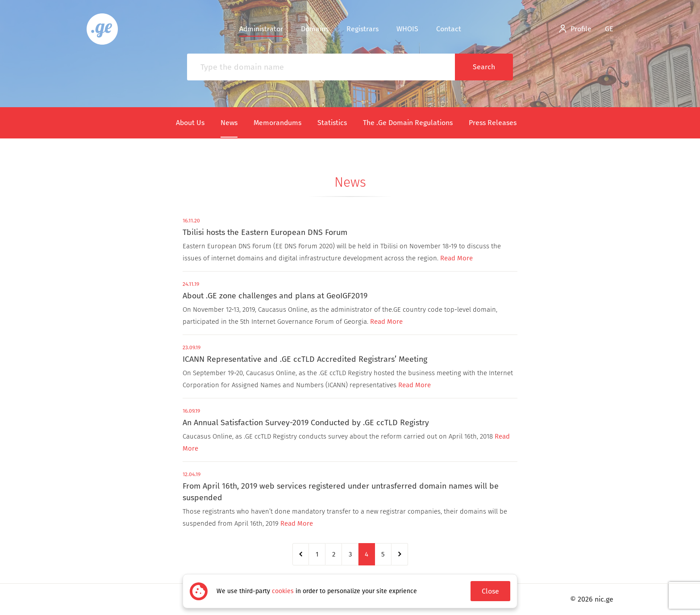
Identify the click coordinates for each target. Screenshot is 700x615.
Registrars (362, 29)
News (229, 123)
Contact (449, 29)
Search (484, 67)
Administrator (261, 29)
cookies (283, 591)
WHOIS (407, 29)
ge (609, 29)
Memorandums (277, 123)
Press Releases (493, 123)
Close (490, 591)
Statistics (332, 123)
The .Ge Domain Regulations (408, 123)
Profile (575, 29)
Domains (315, 29)
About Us (190, 123)
